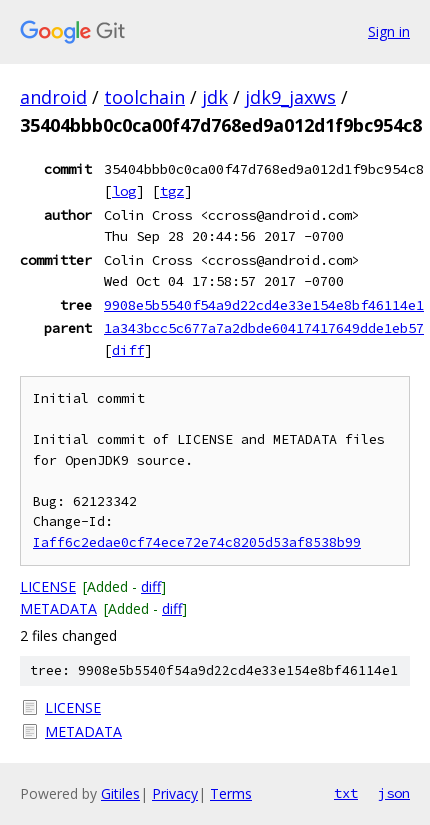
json (394, 793)
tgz (172, 191)
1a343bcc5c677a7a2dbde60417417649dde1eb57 (264, 328)
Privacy (175, 793)
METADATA (58, 608)
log (124, 191)
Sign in (389, 31)
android (53, 97)
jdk (215, 97)
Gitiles (120, 793)
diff (128, 350)
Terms (231, 793)
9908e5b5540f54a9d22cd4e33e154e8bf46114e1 (264, 305)
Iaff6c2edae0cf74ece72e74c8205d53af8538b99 (197, 542)
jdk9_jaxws (290, 97)
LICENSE (48, 586)
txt (346, 793)
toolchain (144, 97)
